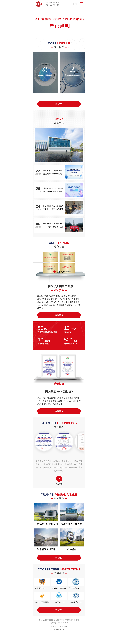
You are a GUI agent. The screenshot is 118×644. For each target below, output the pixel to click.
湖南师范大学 (76, 598)
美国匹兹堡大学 (76, 584)
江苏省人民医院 (59, 584)
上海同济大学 (59, 598)
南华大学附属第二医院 (42, 599)
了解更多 (61, 272)
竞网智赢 (64, 627)
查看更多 (59, 104)
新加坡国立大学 (42, 584)
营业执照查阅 (59, 629)
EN (75, 4)
